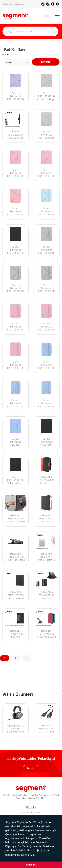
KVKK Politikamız (31, 813)
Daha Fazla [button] (28, 855)
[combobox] (17, 62)
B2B (47, 16)
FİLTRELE (46, 62)
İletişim (31, 768)
